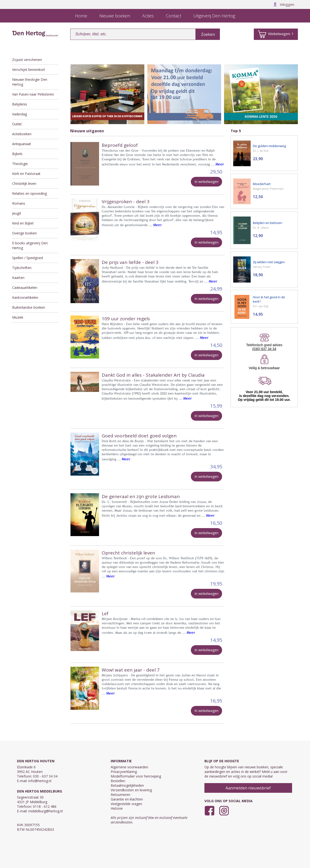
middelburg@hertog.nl (46, 811)
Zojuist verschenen (27, 60)
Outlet (17, 124)
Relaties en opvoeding (29, 193)
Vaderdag (19, 114)
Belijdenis (20, 104)
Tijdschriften (22, 268)
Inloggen (284, 4)
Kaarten (18, 278)
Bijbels (17, 154)
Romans (19, 203)
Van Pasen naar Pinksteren (33, 94)
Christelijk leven (24, 183)
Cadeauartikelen (25, 288)
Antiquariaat (22, 144)
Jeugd (16, 213)
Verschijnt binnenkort (29, 70)
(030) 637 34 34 (264, 349)
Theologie (20, 164)
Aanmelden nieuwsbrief (248, 788)
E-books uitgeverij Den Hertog (30, 245)
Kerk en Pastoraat (26, 174)
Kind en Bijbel (23, 223)
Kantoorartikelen (25, 297)
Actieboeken (22, 134)
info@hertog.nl (40, 781)
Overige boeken (24, 233)
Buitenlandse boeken (29, 307)
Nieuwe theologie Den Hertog (30, 82)
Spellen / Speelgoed (27, 258)
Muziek (18, 317)
